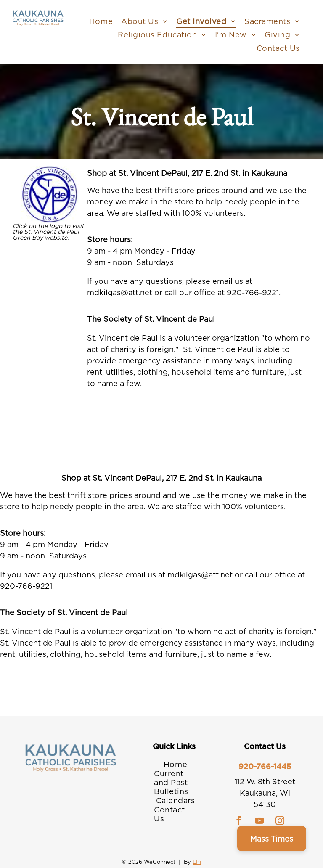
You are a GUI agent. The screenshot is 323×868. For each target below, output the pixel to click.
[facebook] (239, 822)
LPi (197, 862)
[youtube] (259, 822)
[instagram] (280, 822)
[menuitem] (101, 21)
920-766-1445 (265, 766)
